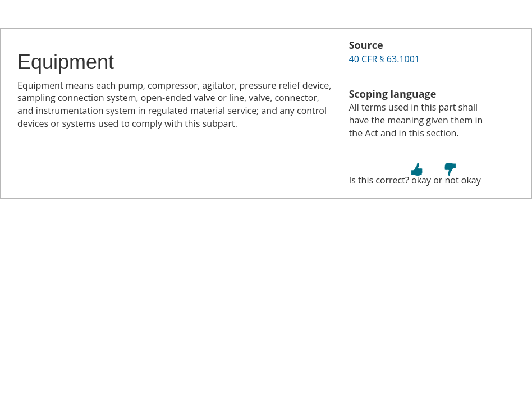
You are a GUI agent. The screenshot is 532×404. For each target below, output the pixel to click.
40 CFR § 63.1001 (384, 59)
